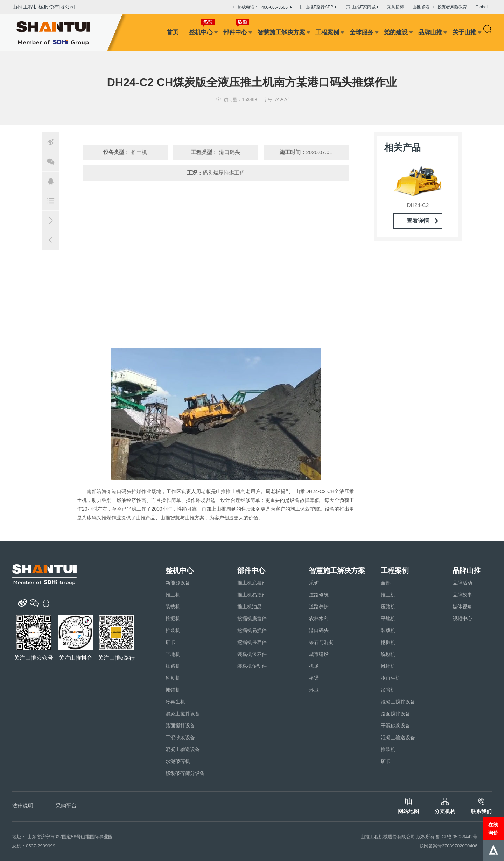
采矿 (314, 583)
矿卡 (170, 642)
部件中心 (235, 32)
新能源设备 (178, 583)
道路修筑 (319, 595)
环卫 (314, 690)
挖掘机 (173, 618)
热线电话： (265, 7)
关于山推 (464, 32)
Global (481, 7)
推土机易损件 (252, 595)
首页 (173, 32)
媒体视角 (462, 607)
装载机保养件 (252, 654)
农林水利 (319, 618)
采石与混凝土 (324, 642)
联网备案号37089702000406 (448, 846)
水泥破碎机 (178, 761)
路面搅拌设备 (180, 726)
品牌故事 (462, 595)
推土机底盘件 (252, 583)
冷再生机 (175, 702)
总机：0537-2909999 (34, 846)
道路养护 (319, 607)
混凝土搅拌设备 (183, 714)
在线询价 (493, 828)
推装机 (173, 630)
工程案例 (327, 32)
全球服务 (362, 32)
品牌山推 (430, 32)
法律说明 (23, 806)
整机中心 (201, 32)
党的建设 (396, 32)
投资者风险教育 (452, 7)
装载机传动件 (252, 666)
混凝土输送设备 (183, 749)
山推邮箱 (421, 7)
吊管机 (388, 690)
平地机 (173, 654)
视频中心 (462, 618)
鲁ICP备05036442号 (457, 837)
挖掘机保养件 (252, 642)
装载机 (173, 607)
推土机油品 (250, 607)
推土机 (173, 595)
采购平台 (66, 806)
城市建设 (319, 654)
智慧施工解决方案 (281, 32)
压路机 (173, 666)
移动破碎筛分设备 (185, 773)
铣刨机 (173, 678)
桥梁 (314, 678)
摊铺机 (173, 690)
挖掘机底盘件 (252, 618)
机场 (314, 666)
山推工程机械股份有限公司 (44, 7)
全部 (386, 583)
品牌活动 (462, 583)
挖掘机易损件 (252, 630)
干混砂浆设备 (180, 737)
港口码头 (319, 630)
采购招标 (395, 7)
